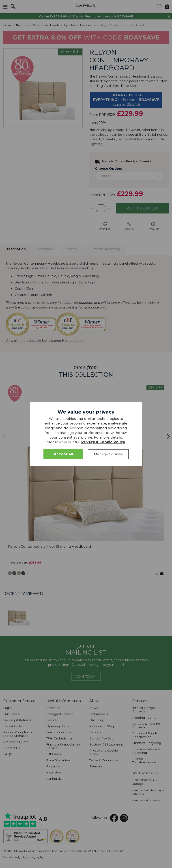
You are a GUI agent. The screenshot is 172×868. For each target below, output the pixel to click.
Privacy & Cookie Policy (103, 442)
